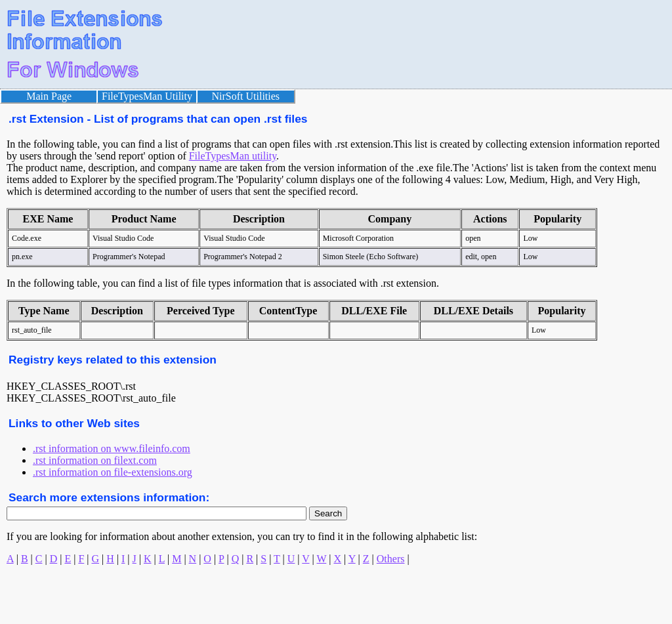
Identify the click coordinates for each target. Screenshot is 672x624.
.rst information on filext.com (95, 460)
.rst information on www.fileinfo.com (112, 448)
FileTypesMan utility (233, 156)
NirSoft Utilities (246, 96)
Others (391, 559)
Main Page (49, 96)
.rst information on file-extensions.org (113, 472)
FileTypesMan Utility (147, 96)
